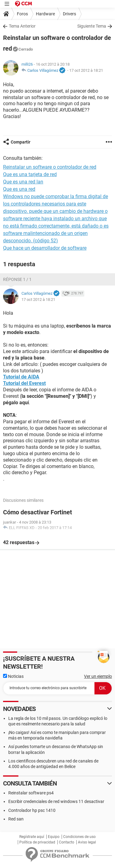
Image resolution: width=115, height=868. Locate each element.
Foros (22, 14)
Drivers (69, 14)
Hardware (45, 14)
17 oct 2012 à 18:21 (86, 70)
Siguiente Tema (92, 26)
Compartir (21, 142)
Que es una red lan (23, 182)
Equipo (54, 837)
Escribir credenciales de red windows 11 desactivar (56, 801)
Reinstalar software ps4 (31, 793)
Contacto (67, 842)
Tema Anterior (22, 26)
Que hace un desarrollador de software (45, 248)
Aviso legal (87, 842)
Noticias (13, 676)
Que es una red (19, 189)
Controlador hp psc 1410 (32, 810)
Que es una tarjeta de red (30, 174)
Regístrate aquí (32, 837)
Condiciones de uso (79, 837)
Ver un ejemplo (98, 676)
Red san (16, 819)
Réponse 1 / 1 (17, 279)
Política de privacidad (37, 842)
